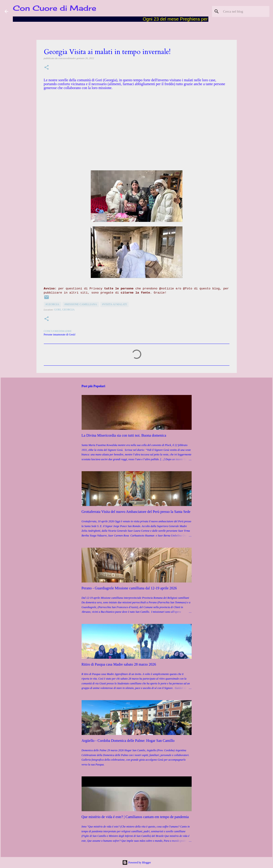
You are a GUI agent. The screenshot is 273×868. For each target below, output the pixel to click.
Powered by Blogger (137, 863)
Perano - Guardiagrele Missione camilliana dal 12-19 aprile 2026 (129, 588)
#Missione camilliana (81, 304)
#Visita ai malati (114, 304)
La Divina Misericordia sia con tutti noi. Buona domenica (124, 435)
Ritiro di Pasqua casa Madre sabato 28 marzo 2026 (119, 664)
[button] (47, 68)
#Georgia (52, 304)
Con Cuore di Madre (55, 8)
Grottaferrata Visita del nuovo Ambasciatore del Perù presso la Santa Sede (136, 512)
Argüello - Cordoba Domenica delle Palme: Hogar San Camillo (128, 741)
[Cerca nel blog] (245, 11)
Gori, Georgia (64, 310)
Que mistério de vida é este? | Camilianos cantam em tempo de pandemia (135, 817)
